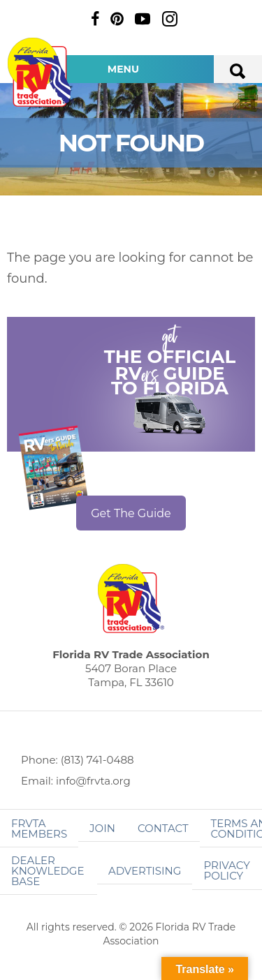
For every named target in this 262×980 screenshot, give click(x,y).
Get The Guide (131, 513)
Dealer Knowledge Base (48, 871)
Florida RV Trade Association (41, 72)
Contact (163, 828)
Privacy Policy (226, 870)
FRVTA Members (39, 829)
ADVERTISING (145, 871)
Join (102, 828)
